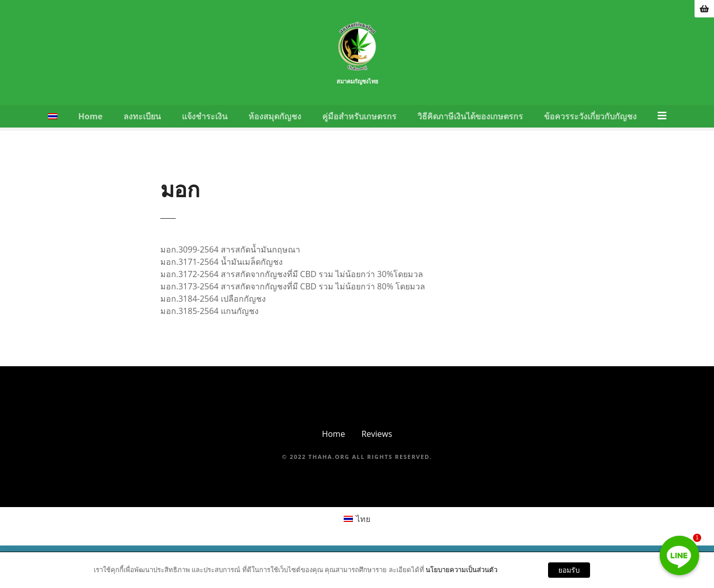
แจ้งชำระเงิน (206, 127)
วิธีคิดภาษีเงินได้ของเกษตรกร (471, 127)
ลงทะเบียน (143, 127)
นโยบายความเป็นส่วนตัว (461, 570)
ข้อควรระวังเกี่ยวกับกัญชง (591, 127)
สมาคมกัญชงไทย (357, 94)
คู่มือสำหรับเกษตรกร (360, 127)
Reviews (377, 445)
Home (91, 127)
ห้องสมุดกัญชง (276, 127)
